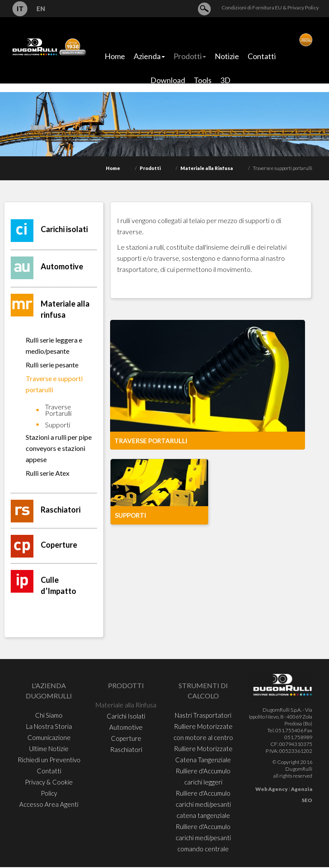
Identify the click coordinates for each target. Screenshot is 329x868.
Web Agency (272, 789)
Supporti (58, 425)
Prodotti (150, 168)
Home (113, 168)
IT (20, 9)
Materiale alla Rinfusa (207, 168)
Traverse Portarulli (58, 410)
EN (41, 9)
